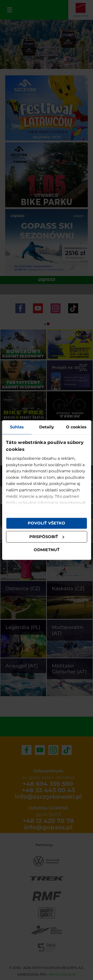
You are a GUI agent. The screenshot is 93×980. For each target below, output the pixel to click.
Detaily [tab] (47, 427)
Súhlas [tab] (17, 427)
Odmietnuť (47, 550)
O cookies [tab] (76, 427)
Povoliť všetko (46, 523)
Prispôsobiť (47, 537)
